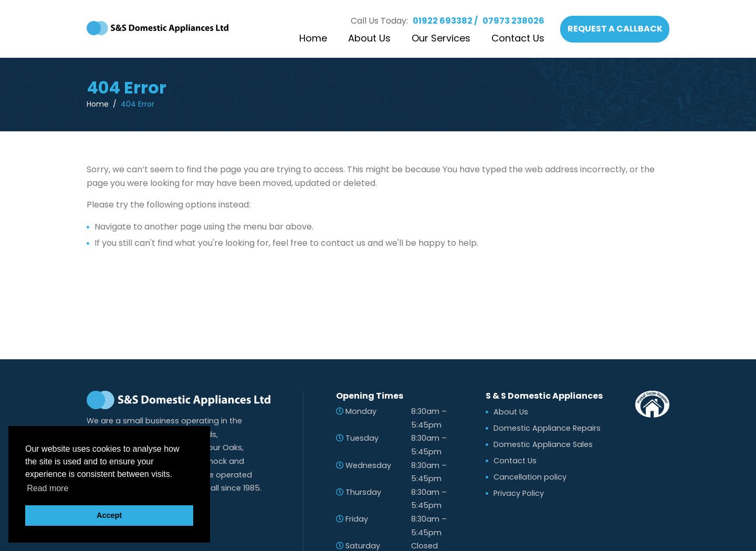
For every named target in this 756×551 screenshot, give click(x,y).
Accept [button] (109, 515)
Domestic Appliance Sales (543, 444)
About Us (369, 38)
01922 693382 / (445, 21)
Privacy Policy (519, 493)
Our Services (441, 38)
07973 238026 (513, 21)
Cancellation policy (530, 477)
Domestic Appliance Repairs (547, 428)
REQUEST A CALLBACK (615, 29)
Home (313, 38)
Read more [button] (48, 488)
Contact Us (518, 38)
